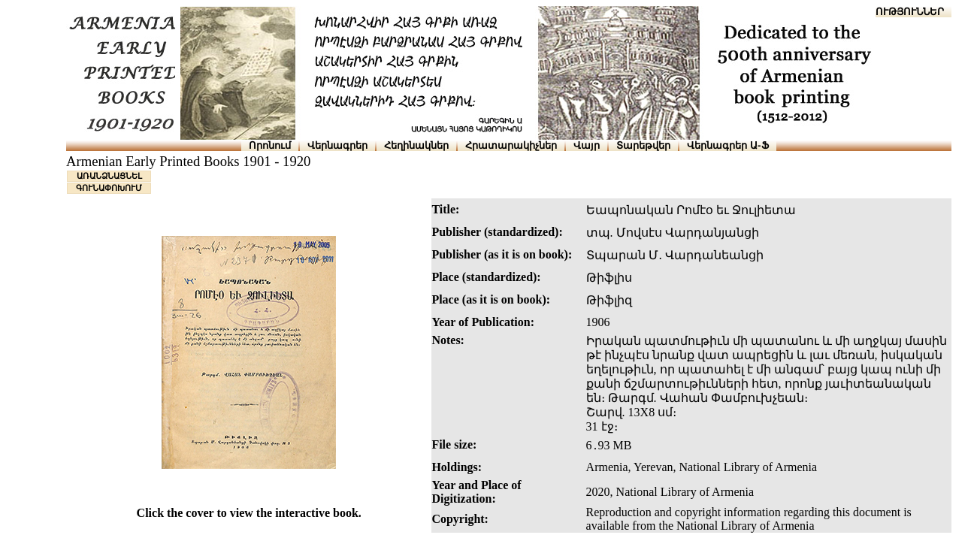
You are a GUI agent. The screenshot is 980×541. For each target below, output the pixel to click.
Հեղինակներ (416, 145)
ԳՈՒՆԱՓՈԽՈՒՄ (109, 188)
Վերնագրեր (337, 145)
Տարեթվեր (643, 145)
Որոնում (270, 145)
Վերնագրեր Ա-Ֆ (727, 145)
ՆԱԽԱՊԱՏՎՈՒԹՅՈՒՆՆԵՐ (880, 12)
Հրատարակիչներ (511, 145)
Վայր (587, 145)
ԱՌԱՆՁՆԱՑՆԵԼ (109, 176)
